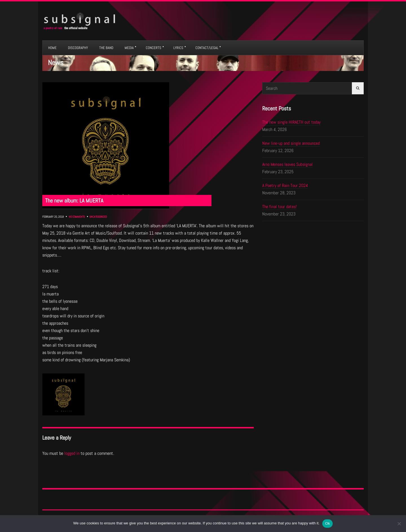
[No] (399, 524)
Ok (327, 523)
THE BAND (106, 48)
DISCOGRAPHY (78, 48)
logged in (72, 453)
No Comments (77, 217)
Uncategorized (98, 217)
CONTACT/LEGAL (207, 48)
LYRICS (178, 48)
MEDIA (129, 48)
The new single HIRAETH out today (291, 122)
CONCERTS (154, 48)
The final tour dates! (279, 207)
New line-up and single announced (291, 143)
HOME (52, 48)
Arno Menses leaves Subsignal (287, 164)
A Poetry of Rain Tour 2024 (285, 185)
